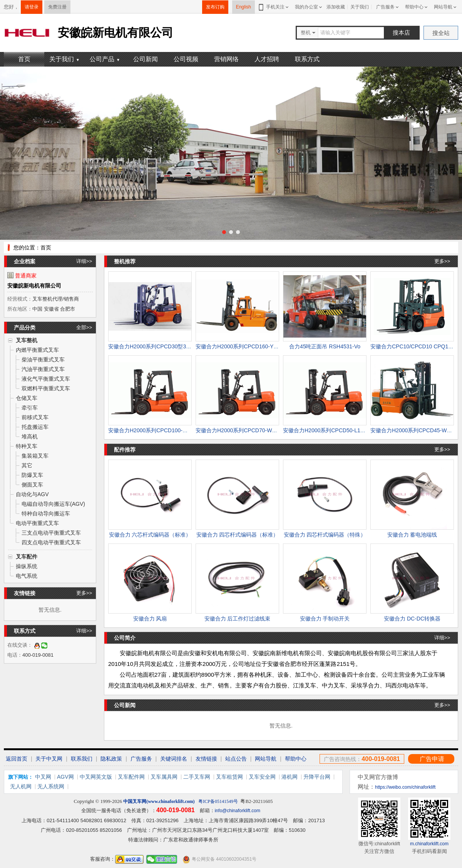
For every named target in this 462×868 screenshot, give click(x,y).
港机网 (290, 777)
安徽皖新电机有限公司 (34, 286)
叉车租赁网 (229, 777)
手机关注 (274, 7)
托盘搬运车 (35, 427)
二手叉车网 (197, 777)
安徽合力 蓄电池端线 (412, 535)
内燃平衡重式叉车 (37, 350)
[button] (224, 232)
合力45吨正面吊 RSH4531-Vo (325, 346)
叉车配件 (27, 557)
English (244, 7)
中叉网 (43, 777)
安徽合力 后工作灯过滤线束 (238, 619)
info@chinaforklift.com (238, 811)
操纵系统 (27, 566)
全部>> (84, 327)
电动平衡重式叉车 (37, 523)
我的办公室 (306, 7)
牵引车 (30, 408)
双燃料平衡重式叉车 (46, 388)
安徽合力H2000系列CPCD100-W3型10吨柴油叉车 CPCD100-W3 (186, 430)
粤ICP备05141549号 (218, 801)
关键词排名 (174, 759)
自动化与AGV (32, 494)
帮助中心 (414, 7)
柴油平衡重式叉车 (43, 360)
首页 (24, 59)
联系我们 (82, 759)
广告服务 (385, 7)
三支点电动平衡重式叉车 (51, 533)
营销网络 (226, 59)
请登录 (32, 7)
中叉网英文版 (96, 777)
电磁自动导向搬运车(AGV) (53, 504)
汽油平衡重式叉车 (43, 369)
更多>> (84, 593)
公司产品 (105, 59)
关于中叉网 (49, 759)
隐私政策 (111, 759)
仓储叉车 (27, 398)
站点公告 (236, 759)
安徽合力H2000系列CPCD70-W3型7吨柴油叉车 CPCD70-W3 (269, 430)
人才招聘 (267, 59)
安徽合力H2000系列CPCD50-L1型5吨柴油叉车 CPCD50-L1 (355, 430)
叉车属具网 (164, 777)
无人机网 (21, 786)
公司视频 (186, 59)
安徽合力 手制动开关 (325, 619)
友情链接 (206, 759)
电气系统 (27, 576)
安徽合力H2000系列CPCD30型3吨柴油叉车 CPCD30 (172, 346)
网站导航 (443, 7)
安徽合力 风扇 (150, 619)
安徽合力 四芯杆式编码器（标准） (238, 535)
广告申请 (432, 759)
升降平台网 (317, 777)
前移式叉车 (35, 417)
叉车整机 (27, 340)
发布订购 (215, 7)
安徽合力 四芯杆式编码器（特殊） (325, 535)
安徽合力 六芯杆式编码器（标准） (150, 535)
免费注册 (57, 7)
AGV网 (65, 777)
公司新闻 (146, 59)
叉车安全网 (262, 777)
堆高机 (30, 437)
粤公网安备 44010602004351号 (219, 859)
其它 (27, 465)
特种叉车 (27, 446)
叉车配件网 (131, 777)
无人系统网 (51, 786)
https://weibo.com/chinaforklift (405, 787)
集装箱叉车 (35, 456)
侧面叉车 (32, 485)
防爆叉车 (32, 475)
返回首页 (17, 759)
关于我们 (360, 7)
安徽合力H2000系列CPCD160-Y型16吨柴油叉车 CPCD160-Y (269, 346)
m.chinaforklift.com (429, 844)
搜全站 (441, 33)
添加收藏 (336, 7)
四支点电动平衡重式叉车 (51, 542)
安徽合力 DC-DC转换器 (412, 619)
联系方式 (307, 59)
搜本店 (401, 33)
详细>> (84, 261)
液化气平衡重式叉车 (46, 379)
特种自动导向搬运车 (46, 513)
